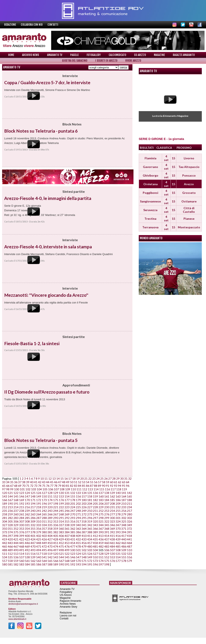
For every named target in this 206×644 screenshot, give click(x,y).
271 (78, 514)
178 (73, 500)
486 (124, 546)
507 (112, 550)
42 (40, 482)
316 (73, 521)
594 (84, 564)
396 (5, 536)
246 (67, 511)
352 (16, 529)
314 (61, 521)
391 (107, 532)
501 (78, 550)
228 (95, 507)
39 (28, 482)
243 (50, 511)
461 (112, 543)
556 (129, 557)
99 (12, 489)
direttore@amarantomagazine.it (23, 604)
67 (12, 486)
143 (5, 496)
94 (120, 486)
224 (73, 507)
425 (39, 539)
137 (101, 493)
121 (10, 493)
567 (61, 561)
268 (61, 514)
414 (107, 536)
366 (95, 529)
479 (84, 546)
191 (16, 504)
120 (5, 493)
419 (5, 539)
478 (78, 546)
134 (84, 493)
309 (33, 521)
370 (118, 529)
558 (10, 561)
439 (118, 539)
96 (128, 486)
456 (84, 543)
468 (22, 546)
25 (102, 478)
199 (61, 504)
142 (129, 493)
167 (10, 500)
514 (22, 554)
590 (61, 564)
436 (101, 539)
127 (44, 493)
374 (10, 532)
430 (67, 539)
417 (124, 536)
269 (67, 514)
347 (118, 525)
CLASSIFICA (164, 148)
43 (44, 482)
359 (56, 529)
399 (22, 536)
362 (73, 529)
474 (56, 546)
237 (16, 511)
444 (16, 543)
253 (107, 511)
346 (112, 525)
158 (90, 496)
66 (8, 486)
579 (129, 561)
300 (112, 518)
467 (16, 546)
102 (28, 489)
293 (73, 518)
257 (129, 511)
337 (61, 525)
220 (50, 507)
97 (4, 489)
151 (50, 496)
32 (130, 478)
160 (101, 496)
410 (84, 536)
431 (73, 539)
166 (5, 500)
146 (22, 496)
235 (5, 511)
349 (129, 525)
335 (50, 525)
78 (56, 486)
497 (56, 550)
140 (118, 493)
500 (73, 550)
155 (73, 496)
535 (10, 557)
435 (95, 539)
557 (5, 561)
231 (112, 507)
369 (112, 529)
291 (61, 518)
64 (128, 482)
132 (73, 493)
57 (100, 482)
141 (124, 493)
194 (33, 504)
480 (90, 546)
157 (84, 496)
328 (10, 525)
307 (22, 521)
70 (24, 486)
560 (22, 561)
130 (61, 493)
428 (56, 539)
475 (61, 546)
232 (118, 507)
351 (10, 529)
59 (108, 482)
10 (42, 478)
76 (48, 486)
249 (84, 511)
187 (124, 500)
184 (107, 500)
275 (101, 514)
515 (27, 554)
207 (107, 504)
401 (33, 536)
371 (124, 529)
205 (95, 504)
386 (78, 532)
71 (28, 486)
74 (40, 486)
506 (107, 550)
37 (20, 482)
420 (10, 539)
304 (5, 521)
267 (56, 514)
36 (16, 482)
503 (90, 550)
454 (73, 543)
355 (33, 529)
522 (67, 554)
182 (95, 500)
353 (22, 529)
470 (33, 546)
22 (90, 478)
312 (50, 521)
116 (107, 489)
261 (22, 514)
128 (50, 493)
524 (78, 554)
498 (61, 550)
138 (107, 493)
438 (112, 539)
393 (118, 532)
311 (44, 521)
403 (44, 536)
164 (124, 496)
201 (73, 504)
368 (107, 529)
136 (95, 493)
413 (101, 536)
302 (124, 518)
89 (100, 486)
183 (101, 500)
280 (129, 514)
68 (16, 486)
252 (101, 511)
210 (124, 504)
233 (124, 507)
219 (44, 507)
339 (73, 525)
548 (84, 557)
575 (107, 561)
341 (84, 525)
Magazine (159, 55)
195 (39, 504)
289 (50, 518)
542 (50, 557)
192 (22, 504)
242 (44, 511)
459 (101, 543)
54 (88, 482)
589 (56, 564)
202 (78, 504)
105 (45, 489)
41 (36, 482)
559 (16, 561)
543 (56, 557)
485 (118, 546)
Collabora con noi (32, 25)
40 (32, 482)
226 (84, 507)
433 (84, 539)
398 (16, 536)
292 (67, 518)
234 (129, 507)
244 (56, 511)
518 (44, 554)
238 (22, 511)
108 (62, 489)
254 (112, 511)
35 (12, 482)
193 (27, 504)
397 (10, 536)
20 (82, 478)
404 (50, 536)
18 (74, 478)
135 (90, 493)
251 (95, 511)
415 (112, 536)
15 (62, 478)
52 (80, 482)
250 (90, 511)
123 (22, 493)
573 (95, 561)
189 (5, 504)
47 (60, 482)
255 (118, 511)
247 (73, 511)
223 (67, 507)
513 (16, 554)
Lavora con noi (68, 616)
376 (22, 532)
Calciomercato (117, 55)
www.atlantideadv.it (17, 619)
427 (50, 539)
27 (110, 478)
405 (56, 536)
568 (67, 561)
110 (73, 489)
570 (78, 561)
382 (56, 532)
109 (68, 489)
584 (27, 564)
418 (129, 536)
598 (107, 564)
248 (78, 511)
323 (112, 521)
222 (61, 507)
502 (84, 550)
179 (78, 500)
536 (16, 557)
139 (112, 493)
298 (101, 518)
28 (114, 478)
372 (129, 529)
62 (120, 482)
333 (39, 525)
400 (27, 536)
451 (56, 543)
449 (44, 543)
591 (67, 564)
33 (4, 482)
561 (27, 561)
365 (90, 529)
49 (68, 482)
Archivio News (31, 55)
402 (39, 536)
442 (5, 543)
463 (124, 543)
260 (16, 514)
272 (84, 514)
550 (95, 557)
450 (50, 543)
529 (107, 554)
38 (24, 482)
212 (5, 507)
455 (78, 543)
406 (61, 536)
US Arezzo (66, 595)
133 (78, 493)
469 (27, 546)
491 (22, 550)
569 (73, 561)
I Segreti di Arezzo (106, 61)
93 (116, 486)
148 (33, 496)
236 (10, 511)
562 (33, 561)
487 (129, 546)
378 (33, 532)
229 (101, 507)
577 (118, 561)
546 (73, 557)
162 (112, 496)
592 (73, 564)
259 (10, 514)
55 (92, 482)
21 (86, 478)
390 (101, 532)
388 (90, 532)
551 (101, 557)
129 (56, 493)
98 (8, 489)
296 (90, 518)
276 (107, 514)
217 (33, 507)
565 (50, 561)
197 (50, 504)
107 (56, 489)
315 (67, 521)
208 (112, 504)
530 (112, 554)
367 (101, 529)
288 (44, 518)
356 (39, 529)
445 (22, 543)
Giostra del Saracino (75, 61)
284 (22, 518)
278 (118, 514)
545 (67, 557)
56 (96, 482)
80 (64, 486)
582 (16, 564)
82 (72, 486)
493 (33, 550)
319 (90, 521)
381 (50, 532)
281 (5, 518)
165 (129, 496)
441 (129, 539)
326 (129, 521)
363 (78, 529)
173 (44, 500)
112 (85, 489)
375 (16, 532)
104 (39, 489)
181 (90, 500)
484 (112, 546)
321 (101, 521)
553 (112, 557)
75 (44, 486)
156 (78, 496)
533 (129, 554)
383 (61, 532)
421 (16, 539)
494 (39, 550)
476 (67, 546)
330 (22, 525)
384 (67, 532)
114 (96, 489)
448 (39, 543)
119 (124, 489)
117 (113, 489)
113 (90, 489)
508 (118, 550)
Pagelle (74, 55)
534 (5, 557)
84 (80, 486)
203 (84, 504)
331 (27, 525)
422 (22, 539)
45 (52, 482)
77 (52, 486)
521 (61, 554)
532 (124, 554)
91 (108, 486)
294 (78, 518)
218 (39, 507)
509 (124, 550)
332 (33, 525)
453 (67, 543)
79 (60, 486)
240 (33, 511)
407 (67, 536)
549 (90, 557)
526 (90, 554)
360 (61, 529)
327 (5, 525)
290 (56, 518)
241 (39, 511)
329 (16, 525)
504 (95, 550)
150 (44, 496)
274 (95, 514)
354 (27, 529)
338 (67, 525)
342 (90, 525)
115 (102, 489)
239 (27, 511)
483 (107, 546)
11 (46, 478)
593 (78, 564)
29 (118, 478)
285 (27, 518)
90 (104, 486)
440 (124, 539)
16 (66, 478)
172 (39, 500)
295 (84, 518)
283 (16, 518)
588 (50, 564)
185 (112, 500)
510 (129, 550)
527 (95, 554)
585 (33, 564)
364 (84, 529)
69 (20, 486)
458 (95, 543)
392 (112, 532)
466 (10, 546)
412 (95, 536)
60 (112, 482)
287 (39, 518)
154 (67, 496)
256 (124, 511)
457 (90, 543)
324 (118, 521)
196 (44, 504)
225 (78, 507)
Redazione (10, 25)
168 (16, 500)
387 (84, 532)
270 (73, 514)
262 (27, 514)
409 (78, 536)
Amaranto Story (68, 607)
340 (78, 525)
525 (84, 554)
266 (50, 514)
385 (73, 532)
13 (54, 478)
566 (56, 561)
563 (39, 561)
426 (44, 539)
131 (67, 493)
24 (98, 478)
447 (33, 543)
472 (44, 546)
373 (5, 532)
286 (33, 518)
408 (73, 536)
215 (22, 507)
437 (107, 539)
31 (126, 478)
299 (107, 518)
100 (17, 489)
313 (56, 521)
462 (118, 543)
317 (78, 521)
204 (90, 504)
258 (5, 514)
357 (44, 529)
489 (10, 550)
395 (129, 532)
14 (58, 478)
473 (50, 546)
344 (101, 525)
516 (33, 554)
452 (61, 543)
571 (84, 561)
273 (90, 514)
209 (118, 504)
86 (88, 486)
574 (101, 561)
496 (50, 550)
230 (107, 507)
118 (119, 489)
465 (5, 546)
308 (27, 521)
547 (78, 557)
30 (122, 478)
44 (48, 482)
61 (116, 482)
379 (39, 532)
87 (92, 486)
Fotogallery (94, 55)
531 (118, 554)
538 (27, 557)
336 (56, 525)
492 (27, 550)
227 (90, 507)
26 (106, 478)
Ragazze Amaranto (184, 55)
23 (94, 478)
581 (10, 564)
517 (39, 554)
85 (84, 486)
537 (22, 557)
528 (101, 554)
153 (61, 496)
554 (118, 557)
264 (39, 514)
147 (27, 496)
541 (44, 557)
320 (95, 521)
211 (129, 504)
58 (104, 482)
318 (84, 521)
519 (50, 554)
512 (10, 554)
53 (84, 482)
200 (67, 504)
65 (4, 486)
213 (10, 507)
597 (101, 564)
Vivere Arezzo (133, 61)
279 (124, 514)
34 (8, 482)
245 (61, 511)
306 (16, 521)
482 (101, 546)
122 (16, 493)
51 (76, 482)
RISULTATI (147, 148)
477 (73, 546)
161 (107, 496)
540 (39, 557)
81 (68, 486)
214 (16, 507)
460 (107, 543)
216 (27, 507)
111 (79, 489)
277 (112, 514)
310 (39, 521)
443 (10, 543)
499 (67, 550)
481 (95, 546)
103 (34, 489)
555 (124, 557)
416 (118, 536)
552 (107, 557)
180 (84, 500)
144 (10, 496)
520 (56, 554)
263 (33, 514)
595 (90, 564)
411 (90, 536)
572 (90, 561)
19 (78, 478)
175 (56, 500)
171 (33, 500)
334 (44, 525)
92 (112, 486)
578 (124, 561)
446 (27, 543)
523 (73, 554)
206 (101, 504)
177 (67, 500)
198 (56, 504)
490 (16, 550)
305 (10, 521)
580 (5, 564)
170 (27, 500)
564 (44, 561)
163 (118, 496)
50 (72, 482)
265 (44, 514)
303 (129, 518)
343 (95, 525)
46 (56, 482)
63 (124, 482)
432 (78, 539)
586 (39, 564)
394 (124, 532)
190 (10, 504)
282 (10, 518)
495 (44, 550)
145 (16, 496)
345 (107, 525)
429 (61, 539)
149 (39, 496)
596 (95, 564)
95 (124, 486)
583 (22, 564)
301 (118, 518)
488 (5, 550)
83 (76, 486)
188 (129, 500)
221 (56, 507)
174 (50, 500)
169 (22, 500)
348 (124, 525)
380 (44, 532)
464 (129, 543)
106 (51, 489)
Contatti (53, 25)
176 (61, 500)
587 (44, 564)
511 (5, 554)
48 (64, 482)
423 (27, 539)
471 (39, 546)
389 (95, 532)
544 (61, 557)
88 (96, 486)
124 (27, 493)
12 (50, 478)
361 (67, 529)
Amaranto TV (55, 55)
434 (90, 539)
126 (39, 493)
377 (27, 532)
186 (118, 500)
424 (33, 539)
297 (95, 518)
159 (95, 496)
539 (33, 557)
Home (11, 55)
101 (22, 489)
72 (32, 486)
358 (50, 529)
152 (56, 496)
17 (70, 478)
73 (36, 486)
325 (124, 521)
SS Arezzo (140, 55)
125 (33, 493)
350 (5, 529)
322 (107, 521)
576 (112, 561)
